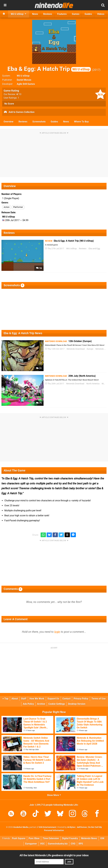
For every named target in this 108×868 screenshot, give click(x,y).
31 (39, 368)
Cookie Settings (57, 704)
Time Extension (51, 838)
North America (93, 384)
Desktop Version (77, 704)
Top (5, 699)
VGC (42, 844)
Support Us (53, 699)
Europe (90, 349)
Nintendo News (89, 838)
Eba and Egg (94, 249)
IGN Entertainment (48, 827)
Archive (41, 704)
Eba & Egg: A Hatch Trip (49, 69)
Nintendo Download (76, 349)
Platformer (18, 207)
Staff (24, 699)
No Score (9, 104)
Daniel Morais (24, 80)
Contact (66, 699)
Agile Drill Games (26, 84)
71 (39, 403)
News (66, 122)
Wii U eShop (23, 76)
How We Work (37, 699)
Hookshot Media (21, 827)
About (15, 699)
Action (7, 207)
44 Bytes (71, 827)
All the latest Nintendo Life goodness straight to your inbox (54, 855)
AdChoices (82, 827)
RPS (81, 844)
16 (39, 268)
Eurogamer (31, 844)
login (57, 632)
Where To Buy (81, 122)
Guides (54, 122)
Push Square (19, 838)
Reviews (23, 122)
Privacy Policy (81, 699)
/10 (19, 94)
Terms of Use (99, 699)
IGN (102, 838)
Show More (54, 795)
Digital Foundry (70, 838)
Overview (9, 122)
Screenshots (39, 122)
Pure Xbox (34, 838)
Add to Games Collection (19, 112)
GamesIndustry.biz (58, 844)
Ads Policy (28, 704)
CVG (73, 844)
